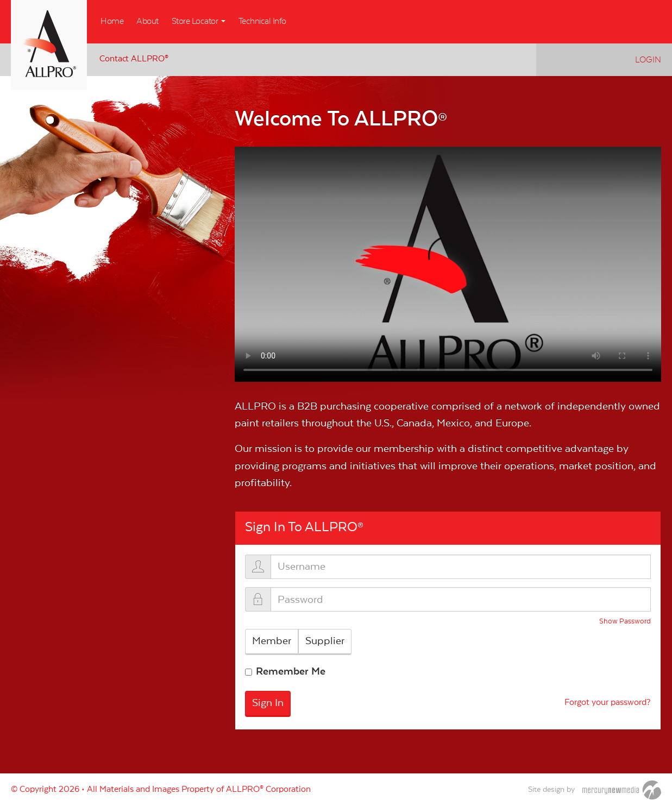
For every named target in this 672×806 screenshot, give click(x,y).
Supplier (325, 641)
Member (272, 641)
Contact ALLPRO (134, 59)
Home (112, 21)
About (147, 21)
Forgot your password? (608, 703)
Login (648, 60)
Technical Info (262, 21)
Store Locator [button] (199, 21)
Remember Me (291, 671)
